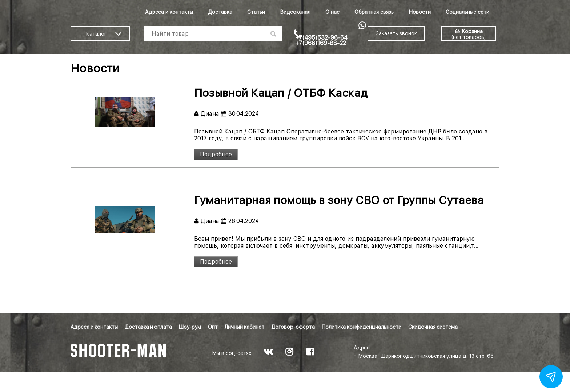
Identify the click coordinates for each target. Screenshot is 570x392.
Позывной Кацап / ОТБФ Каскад (281, 93)
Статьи (256, 12)
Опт (213, 327)
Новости (420, 12)
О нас (332, 12)
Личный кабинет (244, 327)
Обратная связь (374, 12)
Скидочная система (433, 327)
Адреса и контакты (169, 12)
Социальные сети (467, 12)
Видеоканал (295, 12)
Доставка (220, 12)
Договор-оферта (293, 327)
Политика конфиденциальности (362, 327)
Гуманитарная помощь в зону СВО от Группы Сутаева (339, 200)
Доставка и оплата (148, 327)
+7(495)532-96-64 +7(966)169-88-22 (321, 40)
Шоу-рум (190, 327)
